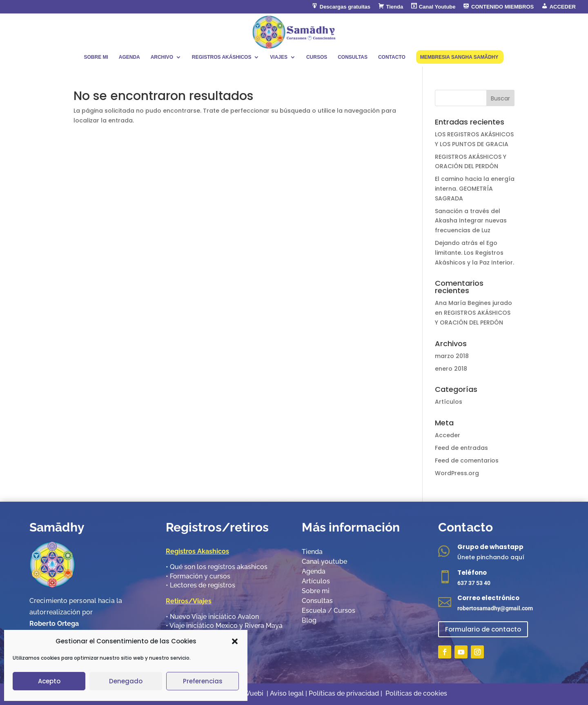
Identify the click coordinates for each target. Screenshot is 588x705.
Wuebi (253, 693)
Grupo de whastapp (490, 547)
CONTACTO (392, 57)
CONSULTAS (353, 57)
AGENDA (129, 57)
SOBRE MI (96, 57)
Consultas (317, 601)
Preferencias (203, 681)
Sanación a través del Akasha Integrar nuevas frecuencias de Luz (471, 221)
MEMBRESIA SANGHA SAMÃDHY (459, 57)
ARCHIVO (162, 57)
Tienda (312, 552)
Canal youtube (324, 562)
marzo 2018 (452, 356)
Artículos (449, 402)
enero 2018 (451, 369)
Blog (309, 620)
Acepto (49, 681)
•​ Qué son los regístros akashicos (217, 567)
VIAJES (279, 57)
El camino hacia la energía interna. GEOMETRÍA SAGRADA (475, 189)
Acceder (448, 435)
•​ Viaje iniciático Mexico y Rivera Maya (224, 626)
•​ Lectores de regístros (200, 585)
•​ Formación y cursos (198, 576)
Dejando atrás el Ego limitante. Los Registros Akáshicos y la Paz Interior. (474, 253)
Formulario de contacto (483, 629)
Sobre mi (316, 591)
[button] (235, 641)
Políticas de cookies (416, 693)
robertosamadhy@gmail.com (495, 608)
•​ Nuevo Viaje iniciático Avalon (212, 617)
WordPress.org (457, 473)
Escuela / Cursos (329, 610)
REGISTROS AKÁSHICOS (222, 57)
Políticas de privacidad (345, 693)
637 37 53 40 (474, 583)
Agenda (314, 571)
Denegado (126, 681)
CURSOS (317, 57)
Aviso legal (287, 693)
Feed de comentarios (467, 460)
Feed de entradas (461, 448)
